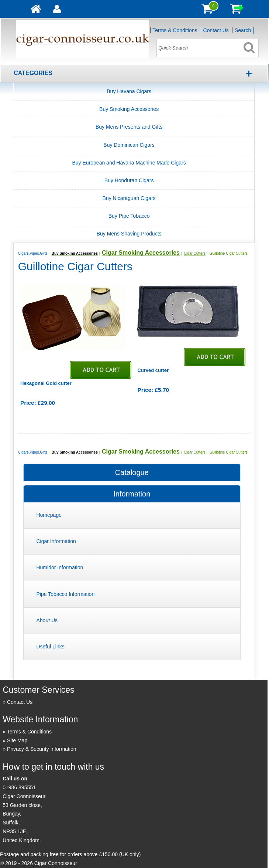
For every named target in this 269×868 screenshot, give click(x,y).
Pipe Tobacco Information (65, 594)
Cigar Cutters (195, 253)
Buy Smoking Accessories (129, 109)
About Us (47, 620)
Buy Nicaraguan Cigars (129, 198)
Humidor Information (60, 567)
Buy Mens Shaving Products (129, 234)
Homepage (49, 515)
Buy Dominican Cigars (129, 145)
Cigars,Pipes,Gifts (33, 253)
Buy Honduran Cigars (129, 180)
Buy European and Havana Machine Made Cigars (129, 163)
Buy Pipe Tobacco (129, 216)
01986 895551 (19, 787)
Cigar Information (56, 541)
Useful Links (50, 647)
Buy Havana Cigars (129, 91)
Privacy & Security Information (42, 749)
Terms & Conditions (175, 30)
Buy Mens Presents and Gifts (129, 127)
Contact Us (216, 30)
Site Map (17, 740)
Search (243, 30)
